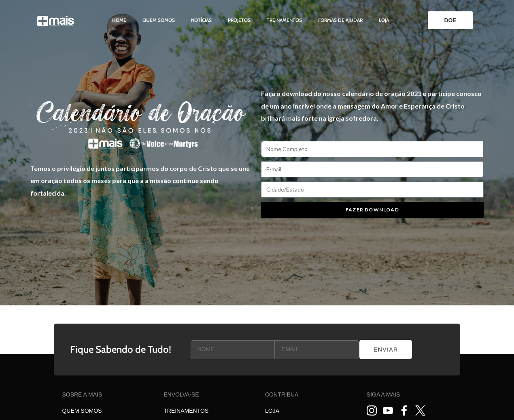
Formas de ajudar (340, 20)
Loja (384, 20)
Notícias (201, 20)
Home (119, 20)
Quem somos (159, 20)
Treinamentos (284, 20)
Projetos (239, 20)
